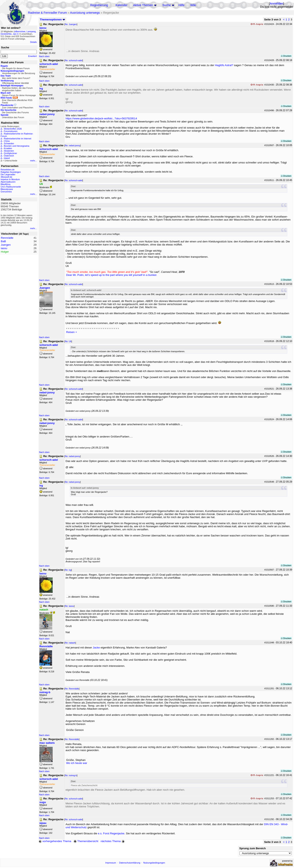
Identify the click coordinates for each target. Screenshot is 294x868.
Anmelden (276, 3)
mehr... (33, 161)
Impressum (111, 863)
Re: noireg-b (71, 775)
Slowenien (9, 151)
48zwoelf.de (6, 177)
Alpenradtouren (8, 182)
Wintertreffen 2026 (13, 129)
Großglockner (11, 153)
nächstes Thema (113, 841)
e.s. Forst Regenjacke (111, 833)
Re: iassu (69, 606)
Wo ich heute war (77, 763)
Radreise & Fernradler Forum (47, 13)
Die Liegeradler (8, 174)
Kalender (122, 5)
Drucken (286, 56)
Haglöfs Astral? (224, 65)
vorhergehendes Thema (55, 841)
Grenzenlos (6, 192)
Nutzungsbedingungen (154, 863)
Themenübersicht (86, 841)
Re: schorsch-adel (74, 60)
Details (33, 42)
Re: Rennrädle (72, 689)
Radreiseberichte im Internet (18, 139)
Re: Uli (68, 341)
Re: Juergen (71, 24)
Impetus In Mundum (10, 179)
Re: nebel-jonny (73, 145)
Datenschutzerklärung (130, 863)
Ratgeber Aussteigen (11, 172)
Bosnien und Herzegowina (17, 146)
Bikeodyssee (7, 189)
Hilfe (181, 5)
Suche (167, 5)
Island (7, 158)
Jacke (96, 648)
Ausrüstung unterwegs (85, 13)
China (7, 141)
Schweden (9, 143)
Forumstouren (11, 131)
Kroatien (8, 148)
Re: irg (68, 570)
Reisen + (72, 332)
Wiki (193, 5)
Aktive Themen (143, 5)
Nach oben (44, 56)
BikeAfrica (6, 184)
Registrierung (99, 5)
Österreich (9, 156)
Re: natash (70, 643)
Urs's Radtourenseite (11, 187)
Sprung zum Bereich (253, 848)
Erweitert (32, 56)
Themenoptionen (52, 19)
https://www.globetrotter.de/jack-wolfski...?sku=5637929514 (101, 118)
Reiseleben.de (8, 170)
